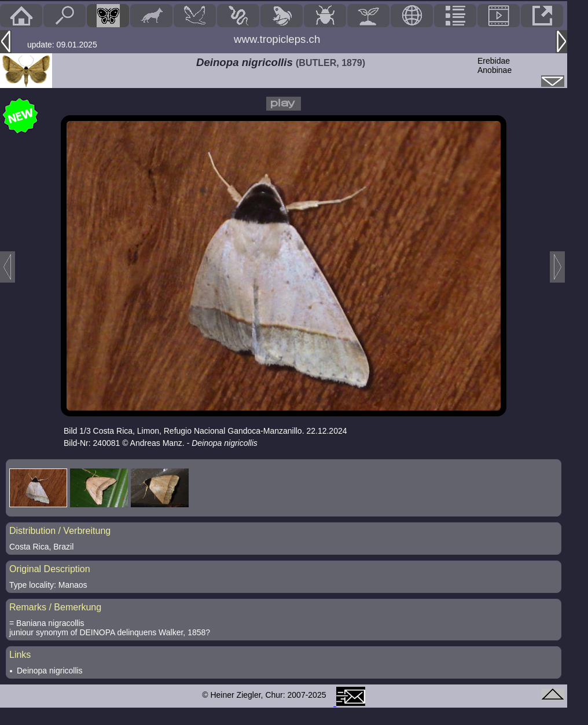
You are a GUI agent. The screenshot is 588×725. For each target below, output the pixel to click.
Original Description (50, 569)
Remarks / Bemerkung (55, 607)
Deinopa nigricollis (50, 671)
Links (20, 655)
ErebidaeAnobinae (495, 65)
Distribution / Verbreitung (60, 531)
